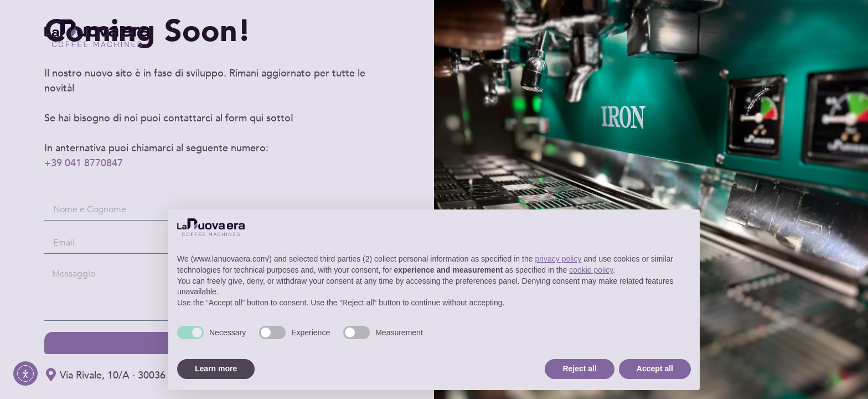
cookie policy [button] (591, 270)
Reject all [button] (579, 369)
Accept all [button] (655, 369)
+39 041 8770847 (84, 163)
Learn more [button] (216, 369)
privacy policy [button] (558, 259)
